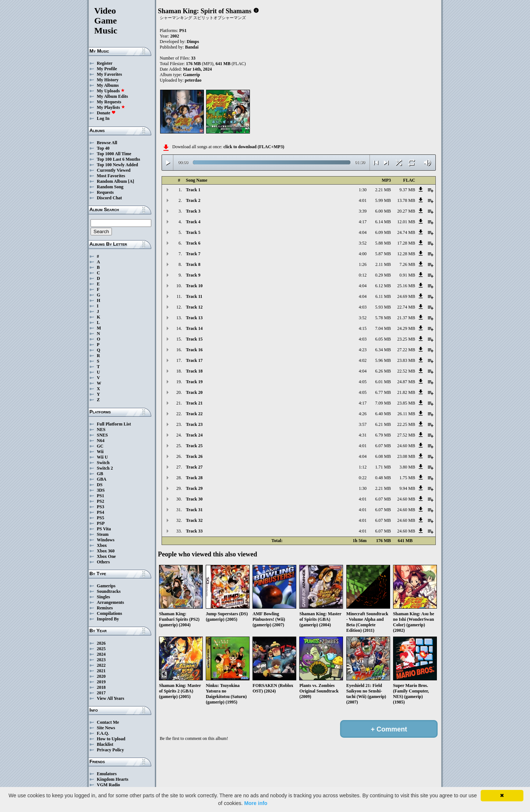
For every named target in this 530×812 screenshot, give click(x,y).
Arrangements (110, 602)
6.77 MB (383, 392)
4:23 (363, 350)
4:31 (363, 435)
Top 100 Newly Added (117, 165)
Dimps (193, 42)
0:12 (363, 275)
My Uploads (111, 91)
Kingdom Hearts (113, 779)
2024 (101, 654)
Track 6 (193, 243)
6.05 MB (383, 339)
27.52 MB (406, 435)
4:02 (363, 360)
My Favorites (109, 74)
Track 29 (194, 488)
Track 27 (194, 467)
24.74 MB (406, 232)
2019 (101, 682)
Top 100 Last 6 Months (119, 159)
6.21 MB (383, 424)
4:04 (363, 232)
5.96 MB (383, 360)
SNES (102, 435)
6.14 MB (383, 222)
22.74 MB (406, 307)
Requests (105, 192)
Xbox (102, 545)
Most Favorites (111, 176)
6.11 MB (383, 296)
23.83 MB (406, 360)
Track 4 (193, 222)
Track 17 (194, 360)
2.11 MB (383, 264)
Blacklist (105, 744)
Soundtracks (109, 591)
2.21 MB (383, 190)
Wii (100, 452)
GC (100, 446)
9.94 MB (407, 488)
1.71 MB (383, 467)
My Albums (108, 85)
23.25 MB (406, 339)
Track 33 (194, 531)
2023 (101, 660)
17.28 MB (406, 243)
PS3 (100, 507)
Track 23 (194, 424)
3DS (101, 490)
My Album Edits (112, 96)
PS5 (100, 518)
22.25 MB (406, 424)
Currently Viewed (114, 170)
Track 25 (194, 446)
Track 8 (193, 264)
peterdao (193, 80)
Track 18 (194, 371)
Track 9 (193, 275)
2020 (101, 676)
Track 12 (194, 307)
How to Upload (111, 739)
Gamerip (191, 75)
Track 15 (194, 339)
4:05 (363, 382)
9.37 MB (407, 190)
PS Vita (104, 529)
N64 (101, 441)
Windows (106, 540)
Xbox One (106, 556)
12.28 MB (406, 254)
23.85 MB (406, 403)
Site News (106, 728)
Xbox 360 (106, 551)
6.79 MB (383, 435)
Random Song (110, 187)
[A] (131, 181)
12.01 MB (406, 222)
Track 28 (194, 478)
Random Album (112, 181)
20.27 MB (406, 211)
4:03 (363, 307)
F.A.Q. (103, 733)
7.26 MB (407, 264)
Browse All (107, 143)
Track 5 (193, 232)
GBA (102, 479)
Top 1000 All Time (114, 154)
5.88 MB (383, 243)
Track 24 (194, 435)
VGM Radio (108, 785)
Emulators (107, 774)
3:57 (363, 424)
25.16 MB (406, 286)
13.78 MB (406, 200)
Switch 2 (105, 468)
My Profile (107, 69)
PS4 (100, 512)
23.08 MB (406, 456)
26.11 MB (406, 414)
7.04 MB (383, 328)
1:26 (363, 264)
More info (256, 803)
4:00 (363, 254)
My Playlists (111, 107)
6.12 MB (383, 286)
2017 (101, 693)
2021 (101, 671)
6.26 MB (383, 371)
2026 (101, 643)
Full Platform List (114, 424)
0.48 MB (383, 478)
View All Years (110, 698)
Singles (103, 597)
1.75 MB (407, 478)
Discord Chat (109, 198)
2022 (101, 665)
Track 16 (194, 350)
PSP (101, 523)
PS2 (100, 501)
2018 (101, 687)
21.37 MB (406, 318)
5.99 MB (383, 200)
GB (100, 474)
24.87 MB (406, 382)
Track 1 (193, 190)
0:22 (363, 478)
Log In (103, 118)
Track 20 (194, 392)
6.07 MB (383, 446)
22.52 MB (406, 371)
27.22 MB (406, 350)
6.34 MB (383, 350)
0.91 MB (407, 275)
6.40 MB (383, 414)
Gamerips (106, 586)
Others (103, 562)
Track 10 (194, 286)
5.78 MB (383, 318)
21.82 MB (406, 392)
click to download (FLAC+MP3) (254, 147)
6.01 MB (383, 382)
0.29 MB (383, 275)
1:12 (363, 467)
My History (108, 80)
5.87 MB (383, 254)
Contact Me (108, 722)
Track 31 (194, 510)
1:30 (363, 190)
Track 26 (194, 456)
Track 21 (194, 403)
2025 (101, 649)
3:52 (363, 243)
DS (100, 485)
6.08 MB (383, 456)
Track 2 (193, 200)
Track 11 (194, 296)
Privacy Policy (110, 750)
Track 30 (194, 499)
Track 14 (194, 328)
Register (105, 63)
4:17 (363, 222)
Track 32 (194, 520)
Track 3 (193, 211)
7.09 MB (383, 403)
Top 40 (103, 148)
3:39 (363, 211)
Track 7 (193, 254)
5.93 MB (383, 307)
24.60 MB (406, 446)
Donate (106, 113)
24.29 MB (406, 328)
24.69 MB (406, 296)
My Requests (109, 102)
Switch (103, 463)
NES (101, 430)
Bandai (192, 47)
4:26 (363, 414)
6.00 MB (383, 211)
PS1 (100, 496)
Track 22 (194, 414)
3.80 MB (407, 467)
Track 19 (194, 382)
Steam (103, 534)
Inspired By (108, 619)
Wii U (102, 457)
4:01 (363, 200)
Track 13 (194, 318)
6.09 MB (383, 232)
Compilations (109, 613)
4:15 (363, 328)
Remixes (105, 608)
